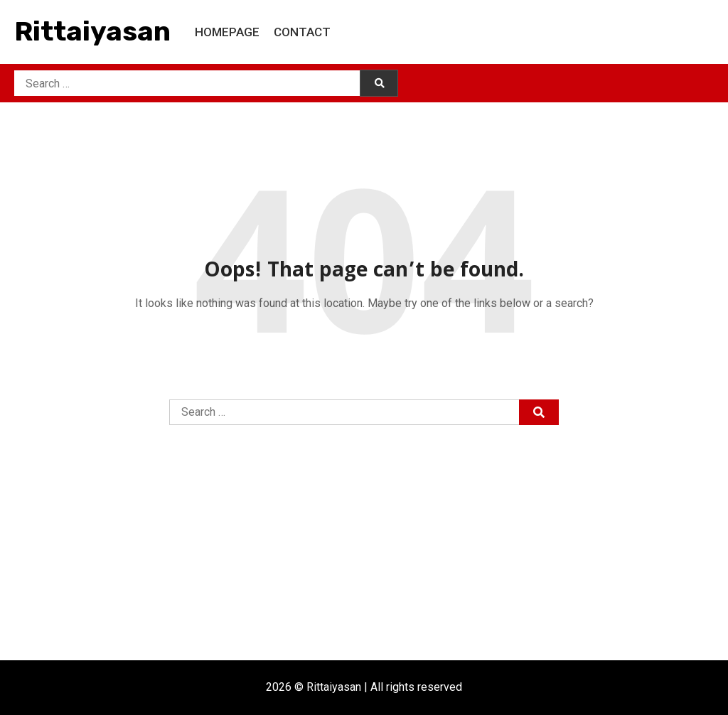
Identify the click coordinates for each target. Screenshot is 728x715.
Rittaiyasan (92, 31)
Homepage (227, 32)
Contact (302, 32)
